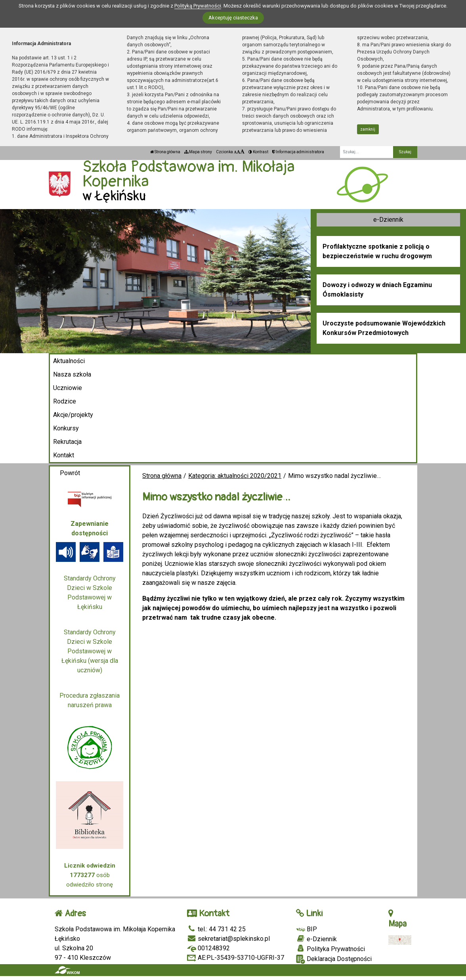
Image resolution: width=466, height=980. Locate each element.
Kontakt (64, 455)
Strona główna (165, 152)
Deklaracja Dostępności (334, 959)
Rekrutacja (67, 442)
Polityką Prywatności (198, 6)
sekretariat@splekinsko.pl (228, 939)
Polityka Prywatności (330, 949)
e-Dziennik (388, 220)
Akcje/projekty (73, 415)
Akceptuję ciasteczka (233, 18)
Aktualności (69, 361)
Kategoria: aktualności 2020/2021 (235, 476)
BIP (307, 929)
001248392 (208, 948)
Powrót (70, 473)
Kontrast (258, 152)
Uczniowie (68, 388)
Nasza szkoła (72, 374)
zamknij (368, 129)
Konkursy (66, 428)
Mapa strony (198, 152)
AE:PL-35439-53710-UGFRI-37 (236, 958)
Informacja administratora (298, 152)
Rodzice (65, 401)
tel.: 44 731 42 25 (216, 929)
